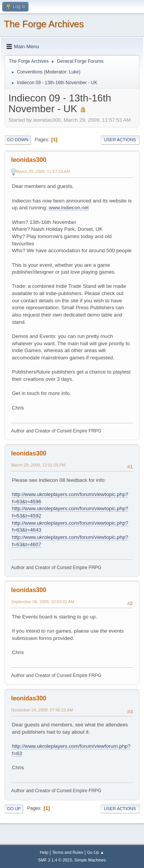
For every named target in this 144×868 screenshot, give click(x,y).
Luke (74, 72)
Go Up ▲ (95, 852)
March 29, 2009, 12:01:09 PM (38, 465)
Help (44, 852)
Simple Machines (90, 860)
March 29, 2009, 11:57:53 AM (43, 171)
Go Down (18, 140)
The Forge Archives (44, 24)
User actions (120, 140)
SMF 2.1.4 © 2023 (55, 860)
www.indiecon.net (69, 208)
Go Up (14, 809)
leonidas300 (29, 160)
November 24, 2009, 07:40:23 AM (42, 710)
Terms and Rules (68, 852)
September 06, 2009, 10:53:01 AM (43, 602)
